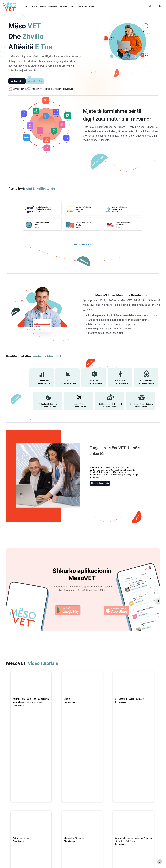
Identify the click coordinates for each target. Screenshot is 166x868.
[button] (150, 6)
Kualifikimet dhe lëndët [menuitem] (58, 6)
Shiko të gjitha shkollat (83, 244)
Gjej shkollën (36, 81)
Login (158, 6)
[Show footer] (160, 862)
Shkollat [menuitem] (43, 6)
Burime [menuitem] (72, 6)
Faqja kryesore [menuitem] (31, 6)
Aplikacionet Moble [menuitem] (86, 6)
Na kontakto (18, 81)
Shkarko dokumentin (96, 479)
